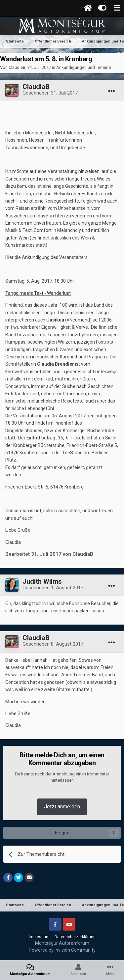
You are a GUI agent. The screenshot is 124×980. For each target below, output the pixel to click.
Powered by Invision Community (62, 950)
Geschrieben (50, 93)
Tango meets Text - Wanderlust (38, 293)
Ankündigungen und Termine (83, 67)
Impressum (39, 937)
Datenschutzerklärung (75, 937)
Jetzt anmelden (62, 807)
